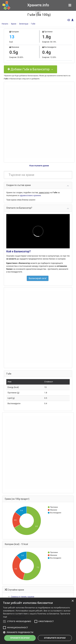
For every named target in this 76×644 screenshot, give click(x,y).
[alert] (38, 621)
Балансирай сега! (38, 278)
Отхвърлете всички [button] (55, 638)
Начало (5, 24)
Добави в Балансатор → (31, 69)
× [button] (73, 601)
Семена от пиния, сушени (23, 597)
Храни (14, 24)
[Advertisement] (36, 122)
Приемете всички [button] (20, 638)
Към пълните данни (39, 166)
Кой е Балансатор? (18, 251)
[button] (38, 632)
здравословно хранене (30, 195)
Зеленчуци (24, 24)
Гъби (33, 24)
